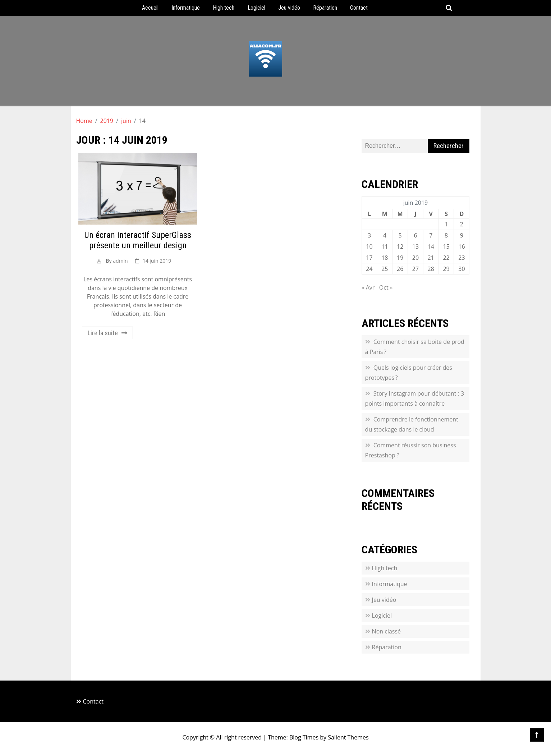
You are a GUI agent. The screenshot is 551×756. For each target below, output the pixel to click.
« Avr (368, 287)
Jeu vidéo (289, 8)
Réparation (325, 8)
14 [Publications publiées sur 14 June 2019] (431, 246)
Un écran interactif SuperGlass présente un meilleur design (138, 240)
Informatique (186, 8)
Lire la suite (103, 333)
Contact (359, 8)
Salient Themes (348, 737)
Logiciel (256, 8)
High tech (224, 8)
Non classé (386, 631)
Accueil (150, 8)
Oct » (386, 287)
